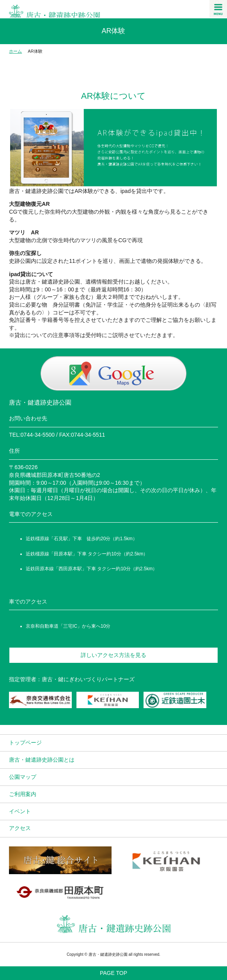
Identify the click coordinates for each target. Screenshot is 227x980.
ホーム (15, 51)
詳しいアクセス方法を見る (113, 655)
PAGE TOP (113, 973)
